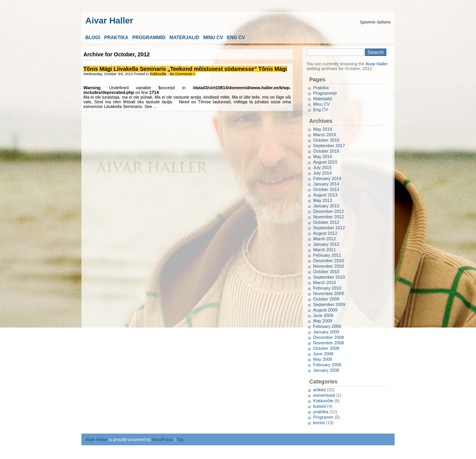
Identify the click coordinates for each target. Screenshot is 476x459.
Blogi (93, 38)
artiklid (319, 390)
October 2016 (326, 151)
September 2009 (329, 304)
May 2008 (323, 359)
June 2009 (323, 315)
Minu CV (213, 38)
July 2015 (322, 167)
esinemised (324, 395)
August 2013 (325, 195)
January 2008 (326, 370)
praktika (321, 412)
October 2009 (326, 299)
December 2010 (328, 261)
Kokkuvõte (158, 74)
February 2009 (327, 326)
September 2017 (329, 146)
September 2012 (329, 228)
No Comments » (182, 74)
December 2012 (328, 211)
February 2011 (327, 255)
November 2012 (328, 217)
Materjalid (184, 38)
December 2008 (328, 337)
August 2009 (325, 310)
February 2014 (327, 178)
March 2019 (325, 135)
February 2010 (327, 288)
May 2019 (323, 129)
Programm (323, 417)
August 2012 (325, 233)
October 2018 (326, 140)
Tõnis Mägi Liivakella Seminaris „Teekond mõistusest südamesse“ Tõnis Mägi (185, 69)
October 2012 (326, 222)
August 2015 (325, 162)
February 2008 (327, 365)
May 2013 (323, 200)
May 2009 (323, 321)
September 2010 (329, 277)
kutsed (319, 406)
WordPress (162, 439)
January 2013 (326, 206)
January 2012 (326, 244)
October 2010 (326, 272)
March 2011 (325, 250)
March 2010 (325, 283)
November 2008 (328, 343)
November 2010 (328, 266)
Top (180, 439)
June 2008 (323, 354)
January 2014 (326, 184)
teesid (319, 423)
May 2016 (323, 157)
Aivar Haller (109, 20)
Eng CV (236, 38)
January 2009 (326, 332)
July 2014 (322, 173)
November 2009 (328, 293)
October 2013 (326, 189)
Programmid (149, 38)
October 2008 (326, 348)
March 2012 (325, 239)
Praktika (116, 38)
